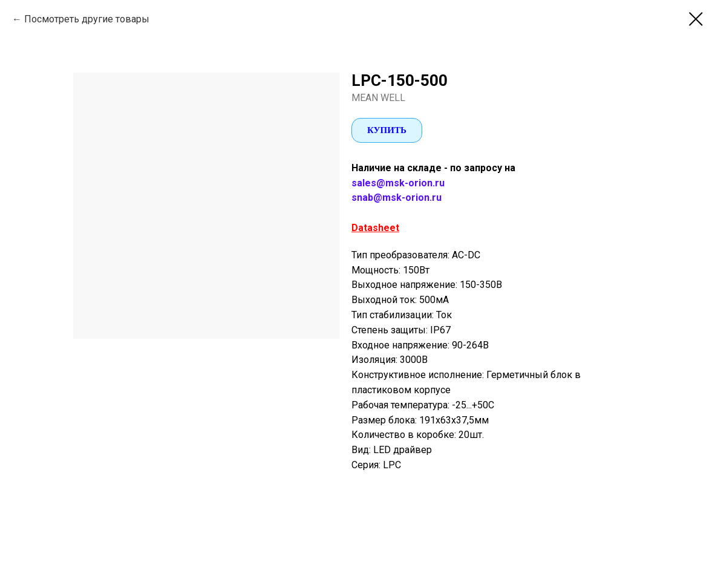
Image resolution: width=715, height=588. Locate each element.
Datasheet (375, 228)
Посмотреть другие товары (87, 19)
